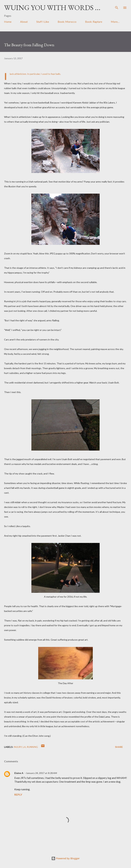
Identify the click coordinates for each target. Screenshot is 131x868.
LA (24, 747)
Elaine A (19, 773)
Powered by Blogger (65, 858)
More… (115, 22)
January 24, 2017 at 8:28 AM (41, 773)
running (32, 747)
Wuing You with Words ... (52, 8)
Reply (18, 795)
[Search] (117, 6)
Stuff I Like (43, 22)
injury (18, 747)
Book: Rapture (94, 22)
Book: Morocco (67, 22)
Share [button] (119, 747)
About (24, 22)
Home (8, 22)
